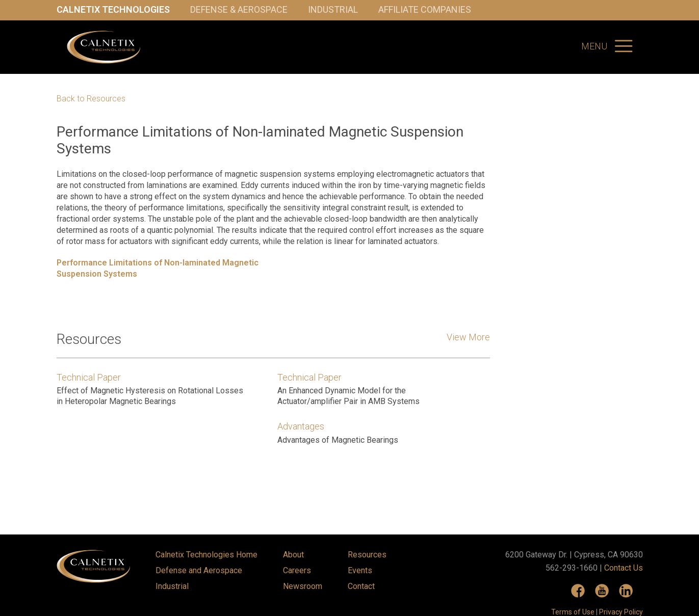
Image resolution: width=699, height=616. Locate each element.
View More (468, 337)
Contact (361, 586)
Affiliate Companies (425, 9)
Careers (297, 570)
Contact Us (624, 568)
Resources (367, 555)
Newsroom (303, 586)
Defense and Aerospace (199, 570)
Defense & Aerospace (239, 9)
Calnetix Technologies (113, 9)
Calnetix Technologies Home (206, 555)
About (293, 555)
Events (360, 570)
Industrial (333, 9)
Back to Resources (91, 99)
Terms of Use (573, 612)
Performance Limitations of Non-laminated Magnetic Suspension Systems (158, 268)
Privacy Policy (621, 612)
